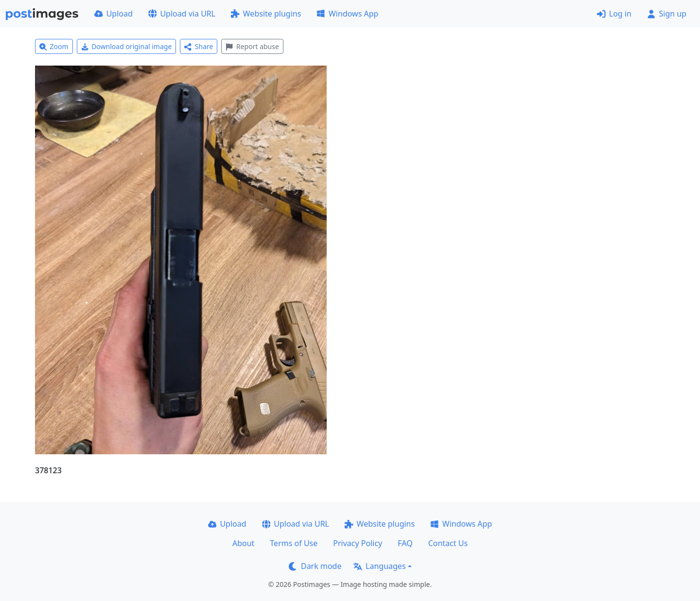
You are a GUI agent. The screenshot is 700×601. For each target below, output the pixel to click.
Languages (379, 566)
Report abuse (252, 46)
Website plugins (266, 14)
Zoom (54, 46)
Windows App (347, 14)
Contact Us (448, 543)
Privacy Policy (358, 543)
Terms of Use (294, 543)
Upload (114, 14)
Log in (614, 14)
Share (199, 46)
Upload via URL (182, 14)
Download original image (127, 46)
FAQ (405, 543)
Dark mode (315, 566)
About (243, 543)
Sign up (667, 14)
